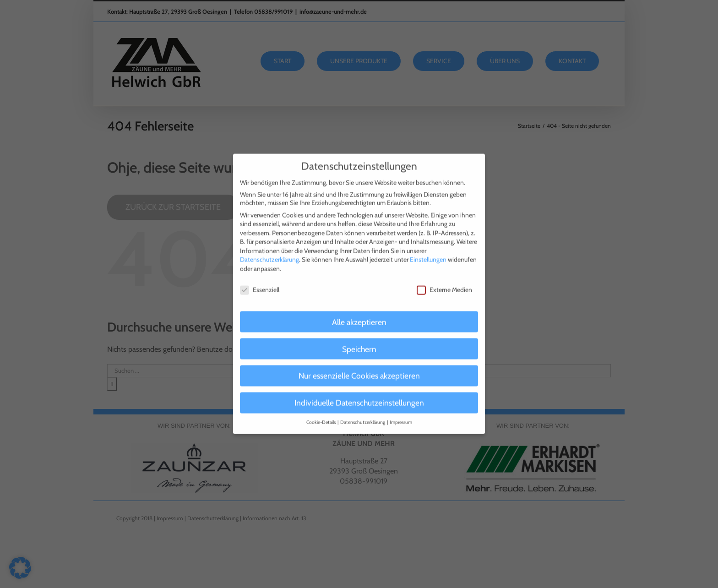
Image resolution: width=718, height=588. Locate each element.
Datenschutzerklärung (269, 252)
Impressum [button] (401, 415)
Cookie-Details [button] (321, 415)
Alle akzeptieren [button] (359, 314)
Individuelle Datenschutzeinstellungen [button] (359, 395)
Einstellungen (428, 252)
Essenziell (260, 282)
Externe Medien (444, 282)
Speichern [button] (359, 341)
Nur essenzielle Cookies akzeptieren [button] (359, 368)
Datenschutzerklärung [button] (363, 415)
